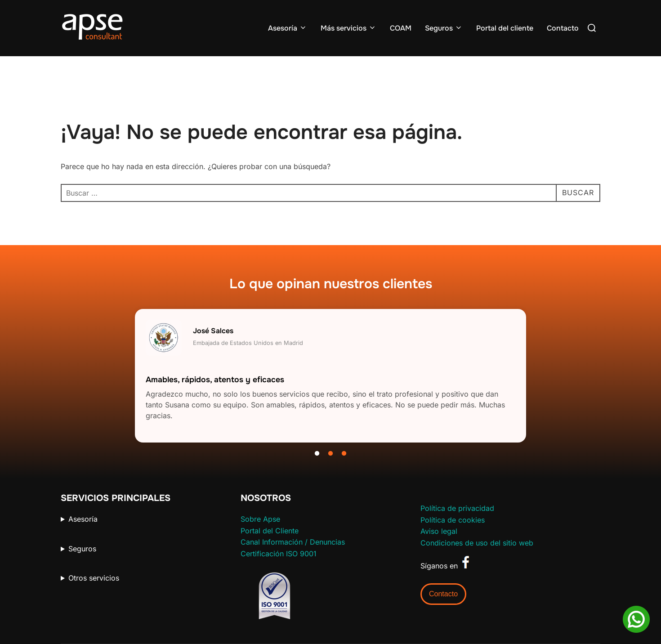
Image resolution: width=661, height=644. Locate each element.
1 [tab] (317, 454)
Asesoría (288, 28)
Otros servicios (94, 578)
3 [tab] (344, 454)
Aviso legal (439, 531)
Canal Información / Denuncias (293, 542)
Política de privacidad (457, 508)
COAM (401, 28)
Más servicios (348, 28)
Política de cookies (453, 520)
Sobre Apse (260, 519)
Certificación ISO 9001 (279, 554)
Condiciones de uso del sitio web (477, 543)
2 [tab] (330, 454)
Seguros (444, 28)
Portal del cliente (505, 28)
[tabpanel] (330, 376)
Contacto (563, 28)
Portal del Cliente (270, 531)
